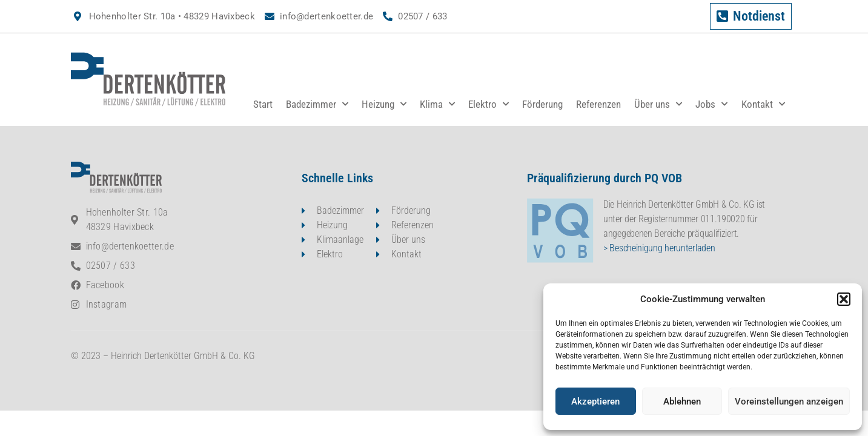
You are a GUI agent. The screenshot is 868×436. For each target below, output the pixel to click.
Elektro (489, 104)
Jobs (711, 104)
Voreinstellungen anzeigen (789, 401)
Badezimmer (317, 104)
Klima (437, 104)
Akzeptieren (595, 401)
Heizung (384, 104)
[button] (844, 299)
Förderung (542, 104)
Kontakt (763, 104)
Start (263, 104)
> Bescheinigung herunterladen (659, 248)
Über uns (658, 104)
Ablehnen (682, 401)
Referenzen (598, 104)
